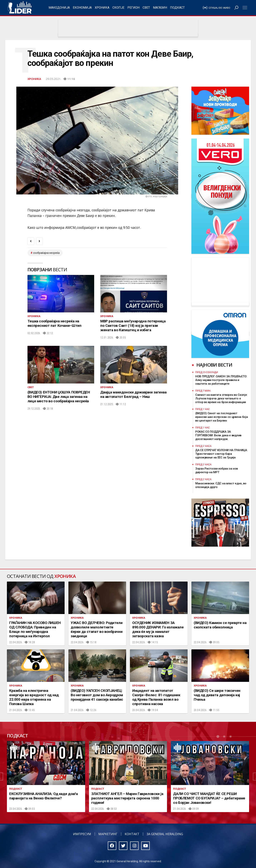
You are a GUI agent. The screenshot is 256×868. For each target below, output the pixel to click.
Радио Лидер (20, 8)
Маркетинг (108, 834)
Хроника (102, 8)
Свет (146, 8)
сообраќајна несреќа (46, 253)
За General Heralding (165, 834)
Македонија (59, 8)
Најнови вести (214, 365)
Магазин (160, 8)
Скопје (118, 8)
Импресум (82, 834)
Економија (82, 8)
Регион (133, 8)
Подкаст (177, 8)
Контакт (132, 834)
